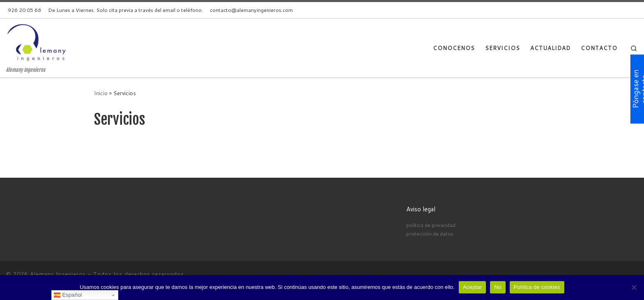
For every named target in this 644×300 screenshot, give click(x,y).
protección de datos (430, 234)
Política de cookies (537, 287)
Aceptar (473, 287)
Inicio (101, 93)
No (498, 287)
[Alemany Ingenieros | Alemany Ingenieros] (39, 43)
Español (68, 295)
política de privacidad (431, 225)
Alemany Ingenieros (58, 274)
